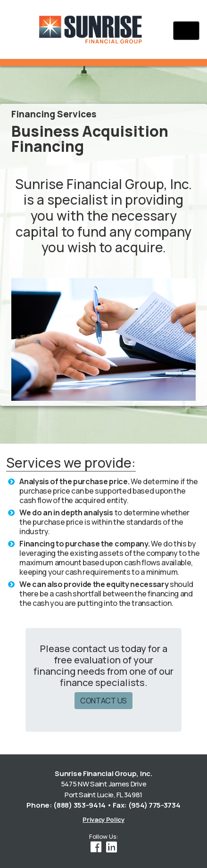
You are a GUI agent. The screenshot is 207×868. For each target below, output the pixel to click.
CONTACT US (103, 701)
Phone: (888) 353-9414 (66, 805)
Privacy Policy (103, 819)
